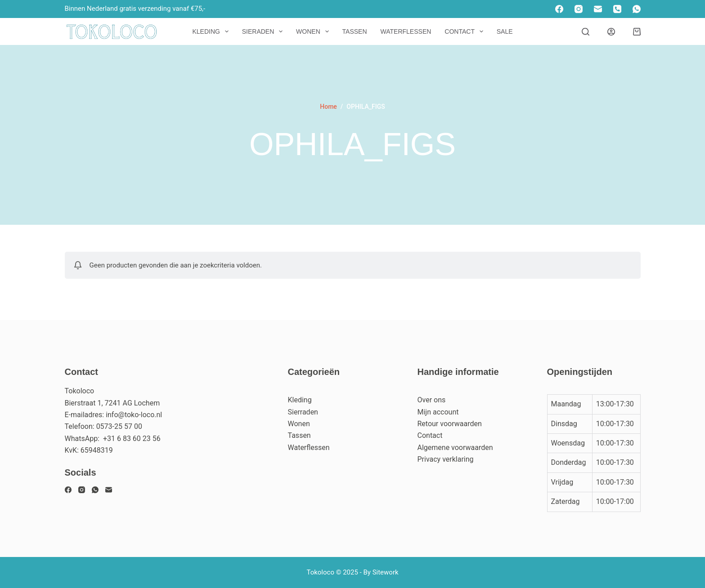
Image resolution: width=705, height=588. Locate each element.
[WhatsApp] (637, 9)
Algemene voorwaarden (455, 448)
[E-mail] (598, 9)
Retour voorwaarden (450, 424)
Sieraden (264, 31)
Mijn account (438, 412)
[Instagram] (579, 9)
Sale (505, 31)
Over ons (432, 400)
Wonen (314, 31)
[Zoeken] (586, 32)
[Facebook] (559, 9)
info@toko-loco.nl (134, 415)
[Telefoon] (617, 9)
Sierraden (303, 412)
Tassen (355, 31)
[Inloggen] (611, 32)
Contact (465, 31)
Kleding (212, 31)
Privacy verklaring (446, 459)
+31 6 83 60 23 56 (132, 439)
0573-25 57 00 (119, 426)
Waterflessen (406, 31)
